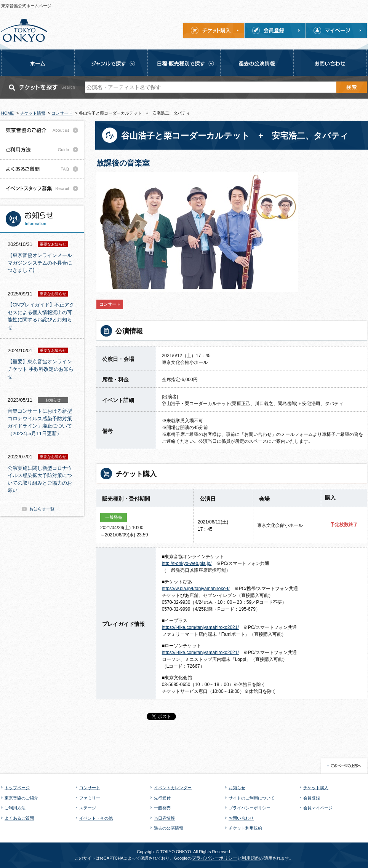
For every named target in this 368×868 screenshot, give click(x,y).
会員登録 (312, 798)
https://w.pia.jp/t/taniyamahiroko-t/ (196, 589)
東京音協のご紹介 (21, 798)
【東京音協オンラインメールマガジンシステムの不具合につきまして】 (40, 263)
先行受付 (162, 798)
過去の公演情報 (169, 828)
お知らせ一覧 (42, 509)
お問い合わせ (241, 818)
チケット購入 (316, 788)
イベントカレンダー (173, 788)
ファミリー (90, 798)
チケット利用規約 (245, 828)
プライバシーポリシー (250, 808)
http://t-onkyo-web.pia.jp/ (187, 563)
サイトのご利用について (252, 798)
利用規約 (251, 858)
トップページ (17, 788)
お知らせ (237, 788)
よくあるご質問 (19, 818)
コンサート (90, 788)
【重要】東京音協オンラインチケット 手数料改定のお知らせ (41, 369)
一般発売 (162, 808)
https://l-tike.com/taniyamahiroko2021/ (200, 627)
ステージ (88, 808)
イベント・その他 (96, 818)
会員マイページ (318, 808)
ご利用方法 (15, 808)
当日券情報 (164, 818)
